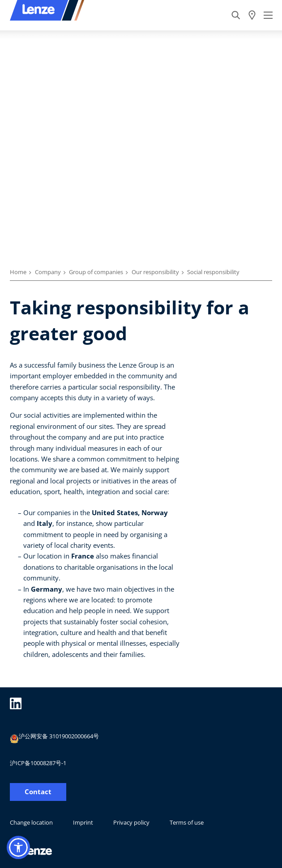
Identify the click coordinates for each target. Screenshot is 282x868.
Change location (31, 822)
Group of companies (96, 272)
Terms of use (187, 822)
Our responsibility (155, 272)
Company (48, 272)
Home (18, 272)
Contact (38, 792)
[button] (18, 847)
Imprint (83, 822)
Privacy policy (131, 822)
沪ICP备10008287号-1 (38, 763)
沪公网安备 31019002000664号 (54, 737)
